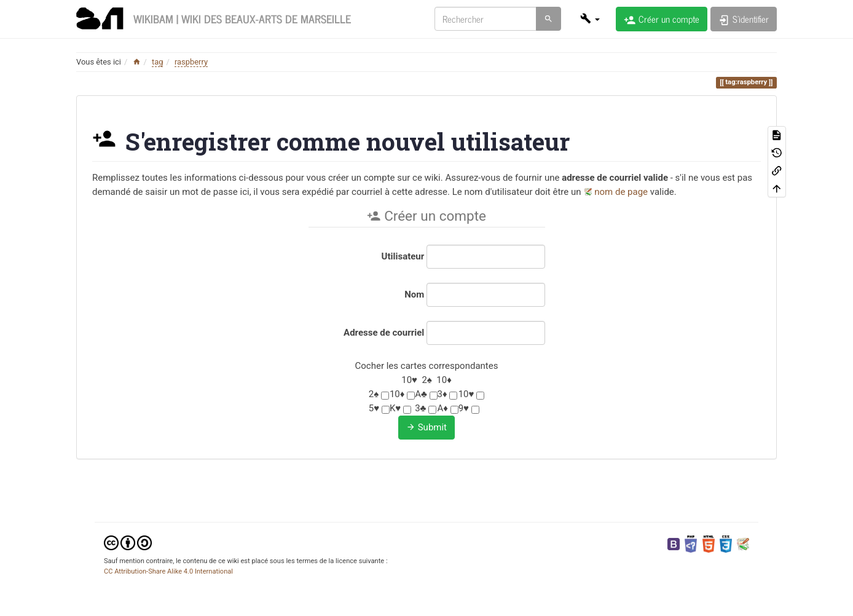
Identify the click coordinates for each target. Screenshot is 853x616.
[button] (590, 18)
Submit (426, 427)
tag (157, 62)
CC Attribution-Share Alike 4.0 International (168, 571)
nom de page (621, 192)
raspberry (191, 62)
